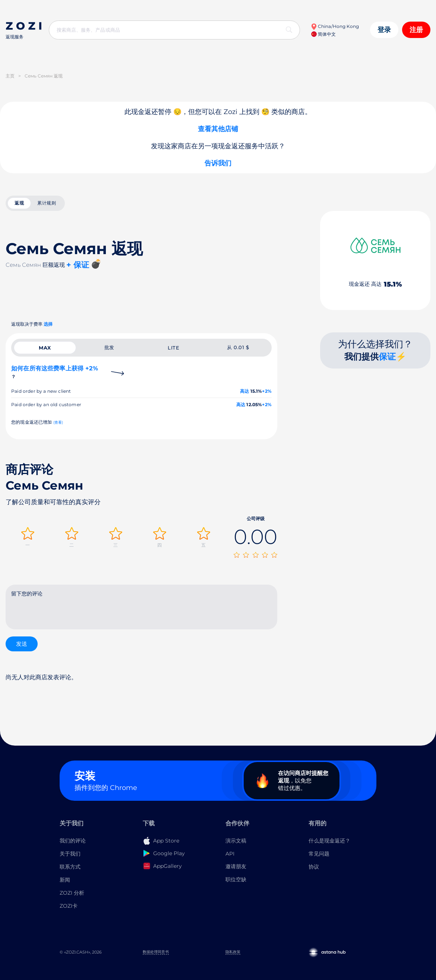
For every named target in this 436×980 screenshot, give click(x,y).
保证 (387, 357)
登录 (384, 30)
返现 (19, 203)
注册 (416, 30)
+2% (267, 391)
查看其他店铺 (218, 129)
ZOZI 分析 (72, 893)
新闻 (65, 880)
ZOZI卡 (69, 906)
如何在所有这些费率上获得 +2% (55, 372)
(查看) (58, 422)
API (230, 854)
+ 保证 (78, 265)
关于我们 (70, 854)
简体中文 (323, 34)
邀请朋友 (236, 866)
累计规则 (47, 203)
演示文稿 (236, 841)
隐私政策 (233, 952)
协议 (314, 867)
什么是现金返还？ (329, 841)
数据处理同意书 (156, 952)
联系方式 (70, 867)
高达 (244, 391)
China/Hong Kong (335, 26)
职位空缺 (236, 879)
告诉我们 (218, 163)
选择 (48, 324)
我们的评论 (73, 841)
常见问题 (319, 854)
